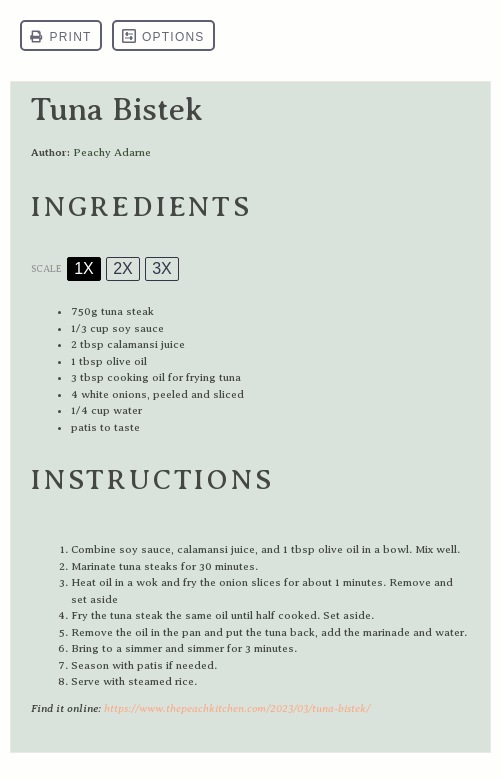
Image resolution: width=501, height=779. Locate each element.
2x (123, 268)
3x (162, 268)
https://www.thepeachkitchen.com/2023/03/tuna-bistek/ (237, 708)
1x (84, 268)
